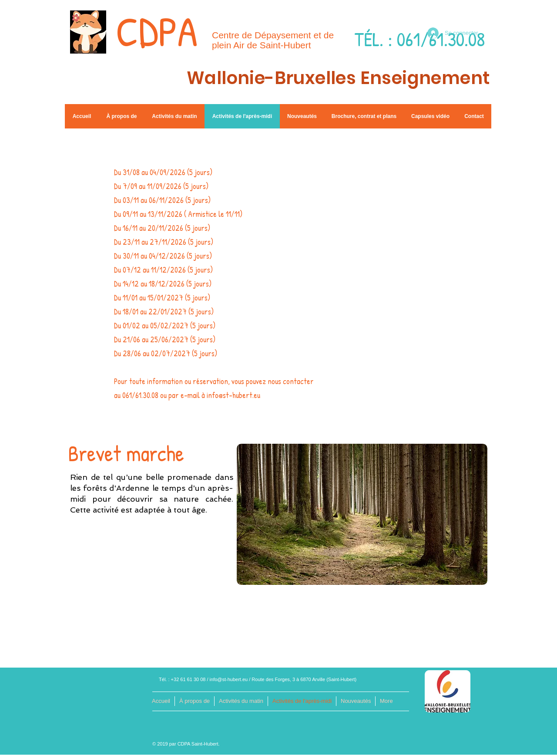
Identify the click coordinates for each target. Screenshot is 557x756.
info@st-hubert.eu (229, 679)
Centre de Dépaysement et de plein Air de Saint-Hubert (273, 40)
